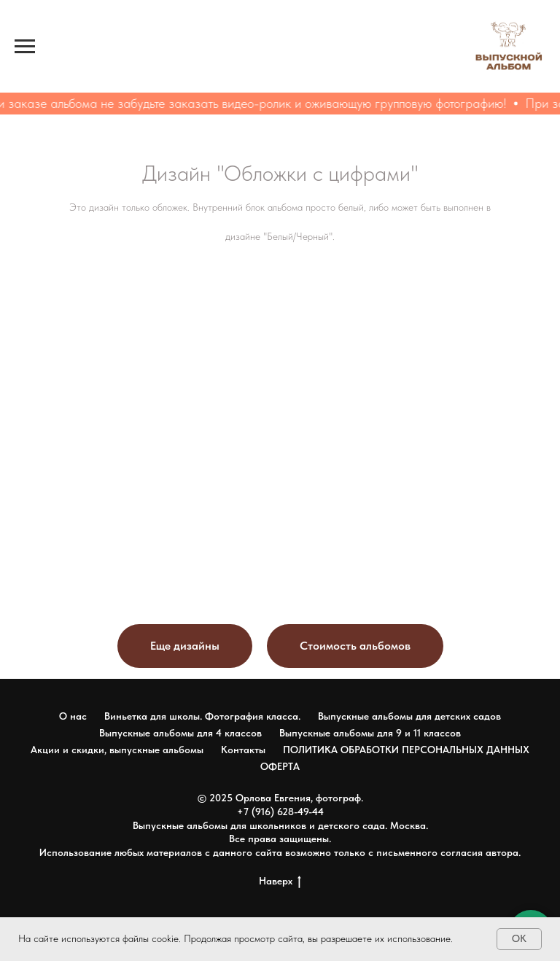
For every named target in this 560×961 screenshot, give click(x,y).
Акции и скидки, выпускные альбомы (117, 750)
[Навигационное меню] (25, 47)
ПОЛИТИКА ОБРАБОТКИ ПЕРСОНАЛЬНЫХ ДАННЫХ (406, 750)
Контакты (243, 750)
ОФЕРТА (280, 766)
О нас (73, 716)
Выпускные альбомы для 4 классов (180, 733)
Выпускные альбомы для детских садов (409, 716)
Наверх (280, 882)
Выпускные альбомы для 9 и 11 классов (370, 733)
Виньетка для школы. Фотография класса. (202, 716)
